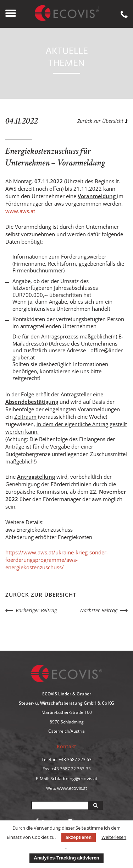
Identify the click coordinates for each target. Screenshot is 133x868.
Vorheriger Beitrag (36, 610)
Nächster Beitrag (99, 610)
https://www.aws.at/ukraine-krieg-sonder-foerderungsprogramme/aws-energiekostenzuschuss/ (57, 560)
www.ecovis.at (72, 788)
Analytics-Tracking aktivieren (66, 858)
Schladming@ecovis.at (74, 779)
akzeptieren (79, 837)
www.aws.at (20, 211)
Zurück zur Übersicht (102, 121)
